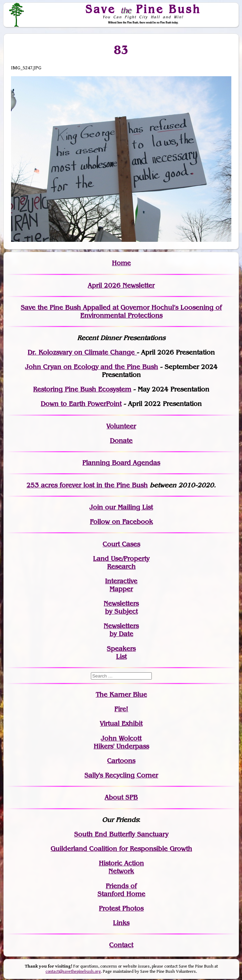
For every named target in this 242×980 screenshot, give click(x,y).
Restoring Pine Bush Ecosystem (82, 389)
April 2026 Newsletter (121, 285)
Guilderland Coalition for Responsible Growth (121, 849)
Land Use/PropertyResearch (121, 563)
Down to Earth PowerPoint (81, 404)
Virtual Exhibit (121, 724)
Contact (121, 945)
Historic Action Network (121, 867)
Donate (121, 441)
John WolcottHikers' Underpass (121, 742)
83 (121, 50)
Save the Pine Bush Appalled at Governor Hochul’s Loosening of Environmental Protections (121, 311)
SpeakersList (121, 653)
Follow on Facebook (121, 522)
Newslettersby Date (121, 630)
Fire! (121, 709)
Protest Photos (121, 908)
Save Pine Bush (144, 9)
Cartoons (121, 761)
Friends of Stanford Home (121, 890)
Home (121, 263)
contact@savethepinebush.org (73, 972)
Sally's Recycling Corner (121, 775)
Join (96, 507)
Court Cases (121, 544)
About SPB (121, 797)
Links (121, 923)
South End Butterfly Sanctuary (121, 834)
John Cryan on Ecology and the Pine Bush (92, 367)
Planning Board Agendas (121, 463)
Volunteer (121, 426)
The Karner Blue (121, 695)
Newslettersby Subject (121, 607)
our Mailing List (128, 507)
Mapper (121, 589)
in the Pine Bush (108, 485)
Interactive (121, 581)
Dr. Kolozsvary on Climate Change (82, 352)
